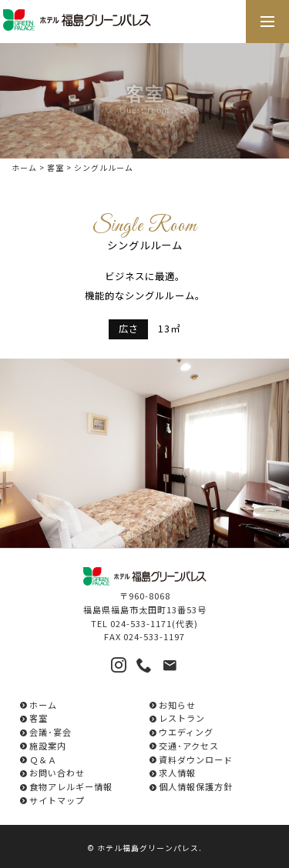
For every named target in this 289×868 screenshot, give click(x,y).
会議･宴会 (50, 732)
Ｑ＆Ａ (43, 759)
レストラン (182, 718)
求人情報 (177, 773)
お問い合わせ (57, 773)
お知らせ (177, 705)
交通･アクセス (189, 746)
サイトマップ (57, 800)
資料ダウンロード (196, 759)
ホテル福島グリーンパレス (148, 848)
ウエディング (186, 732)
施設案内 (48, 746)
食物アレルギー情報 (71, 786)
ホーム (24, 168)
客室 (55, 168)
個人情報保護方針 (196, 786)
